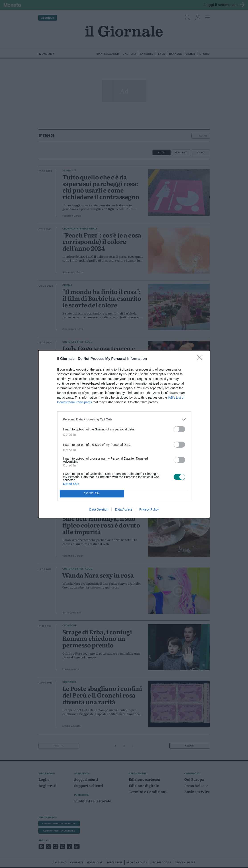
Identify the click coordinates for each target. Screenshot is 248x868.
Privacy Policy (149, 509)
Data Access (124, 509)
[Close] (201, 359)
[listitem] (124, 419)
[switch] (179, 429)
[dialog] (124, 434)
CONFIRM (92, 493)
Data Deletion (99, 509)
